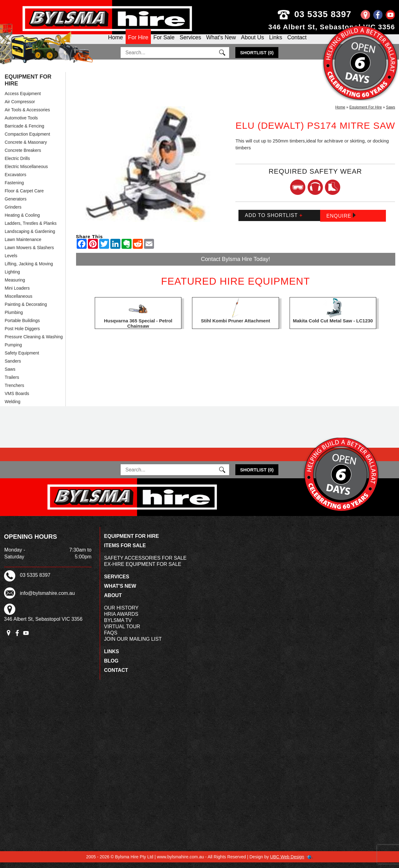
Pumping (13, 351)
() (257, 58)
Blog (111, 666)
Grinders (13, 213)
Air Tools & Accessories (27, 116)
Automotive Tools (21, 124)
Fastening (14, 189)
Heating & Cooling (22, 221)
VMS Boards (17, 399)
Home (116, 42)
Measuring (15, 286)
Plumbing (14, 318)
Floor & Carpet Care (24, 197)
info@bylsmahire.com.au (47, 599)
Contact (297, 42)
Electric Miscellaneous (26, 172)
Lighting (12, 278)
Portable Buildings (22, 326)
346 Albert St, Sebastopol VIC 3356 (332, 27)
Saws (10, 375)
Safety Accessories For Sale (145, 564)
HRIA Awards (121, 620)
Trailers (12, 383)
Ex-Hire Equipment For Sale (143, 570)
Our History (121, 613)
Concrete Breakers (23, 156)
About (113, 601)
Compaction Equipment (27, 140)
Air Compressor (20, 108)
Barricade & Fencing (24, 132)
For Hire (138, 42)
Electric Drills (17, 164)
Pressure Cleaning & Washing (34, 343)
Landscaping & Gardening (30, 237)
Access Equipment (23, 99)
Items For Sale (125, 551)
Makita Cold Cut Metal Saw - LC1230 (333, 327)
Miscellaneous (19, 302)
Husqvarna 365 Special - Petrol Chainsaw (138, 329)
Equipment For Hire (28, 86)
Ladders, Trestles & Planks (31, 229)
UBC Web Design (287, 862)
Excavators (15, 181)
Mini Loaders (17, 294)
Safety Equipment (22, 359)
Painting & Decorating (26, 310)
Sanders (13, 367)
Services (190, 42)
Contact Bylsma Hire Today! (236, 265)
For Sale (164, 42)
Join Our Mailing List (133, 645)
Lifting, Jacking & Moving (29, 270)
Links (276, 42)
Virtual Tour (122, 632)
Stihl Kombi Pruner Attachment (236, 327)
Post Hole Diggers (22, 335)
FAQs (111, 638)
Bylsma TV (118, 626)
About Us (252, 42)
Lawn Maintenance (23, 245)
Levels (11, 262)
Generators (16, 205)
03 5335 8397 (327, 14)
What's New (221, 42)
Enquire (341, 221)
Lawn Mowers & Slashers (29, 253)
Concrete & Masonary (26, 148)
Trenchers (14, 391)
